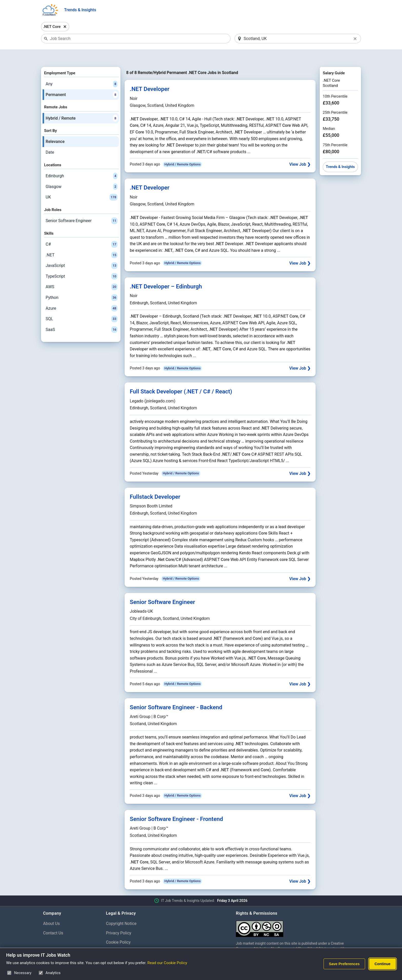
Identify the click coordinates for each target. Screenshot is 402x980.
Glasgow (82, 173)
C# (82, 231)
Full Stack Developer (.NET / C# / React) (181, 378)
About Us (51, 910)
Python (82, 284)
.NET (82, 242)
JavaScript (82, 252)
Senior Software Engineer (82, 207)
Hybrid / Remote (82, 105)
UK (82, 184)
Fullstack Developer (155, 483)
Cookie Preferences (124, 938)
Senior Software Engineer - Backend (176, 694)
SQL (82, 306)
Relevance (55, 128)
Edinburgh (82, 163)
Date (50, 139)
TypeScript (82, 263)
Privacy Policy (119, 920)
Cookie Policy (118, 929)
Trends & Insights (80, 10)
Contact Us (53, 920)
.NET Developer (150, 76)
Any (82, 71)
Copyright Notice (121, 910)
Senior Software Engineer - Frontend (176, 806)
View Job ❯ (300, 151)
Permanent (82, 81)
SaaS (82, 316)
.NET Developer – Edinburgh (166, 273)
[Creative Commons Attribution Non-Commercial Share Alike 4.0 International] (297, 914)
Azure (82, 295)
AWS (82, 274)
